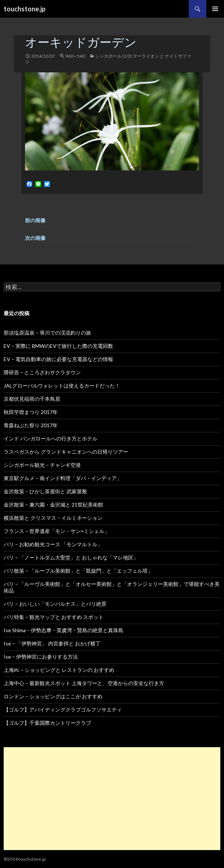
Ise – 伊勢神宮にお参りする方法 (41, 657)
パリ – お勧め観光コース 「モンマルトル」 (53, 544)
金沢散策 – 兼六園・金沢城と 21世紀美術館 (53, 505)
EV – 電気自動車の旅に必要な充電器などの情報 (58, 359)
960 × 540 (75, 56)
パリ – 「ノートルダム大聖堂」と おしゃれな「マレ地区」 (71, 557)
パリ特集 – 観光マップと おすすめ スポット (54, 617)
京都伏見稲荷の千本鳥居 (32, 399)
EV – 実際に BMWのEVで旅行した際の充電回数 (58, 346)
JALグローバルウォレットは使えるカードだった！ (62, 386)
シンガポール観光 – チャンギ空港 (42, 465)
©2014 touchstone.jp (25, 859)
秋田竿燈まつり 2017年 (31, 412)
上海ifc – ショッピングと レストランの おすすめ (59, 670)
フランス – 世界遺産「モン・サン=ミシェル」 (57, 531)
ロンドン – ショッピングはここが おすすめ (53, 696)
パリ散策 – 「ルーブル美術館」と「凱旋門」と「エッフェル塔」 (78, 571)
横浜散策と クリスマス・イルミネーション (53, 518)
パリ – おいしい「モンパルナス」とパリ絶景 (55, 604)
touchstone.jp (25, 9)
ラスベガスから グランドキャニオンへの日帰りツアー (66, 452)
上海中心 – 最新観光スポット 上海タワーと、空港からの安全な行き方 (84, 683)
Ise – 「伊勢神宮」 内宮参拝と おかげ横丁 (52, 643)
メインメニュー (215, 9)
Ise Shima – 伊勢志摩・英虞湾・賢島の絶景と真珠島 (64, 630)
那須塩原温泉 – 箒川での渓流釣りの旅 (47, 333)
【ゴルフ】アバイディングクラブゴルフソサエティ (63, 709)
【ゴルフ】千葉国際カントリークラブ (47, 723)
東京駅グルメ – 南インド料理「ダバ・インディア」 (63, 478)
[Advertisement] (112, 799)
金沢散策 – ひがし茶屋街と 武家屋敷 (45, 491)
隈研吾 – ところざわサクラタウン (42, 372)
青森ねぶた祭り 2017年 (31, 425)
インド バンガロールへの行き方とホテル (50, 438)
